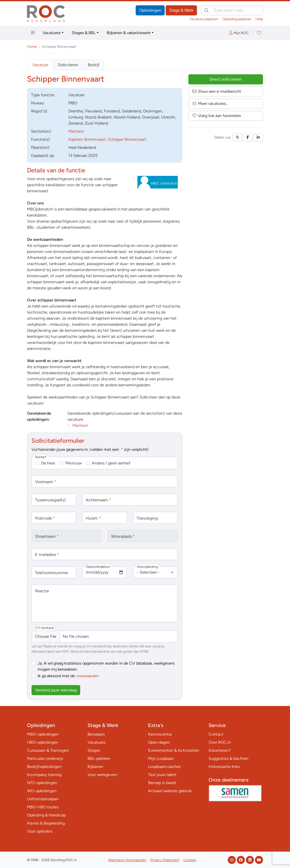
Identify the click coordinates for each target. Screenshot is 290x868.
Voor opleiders (40, 831)
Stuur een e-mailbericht (216, 91)
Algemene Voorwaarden (127, 860)
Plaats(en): (40, 147)
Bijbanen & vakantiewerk (129, 33)
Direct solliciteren (226, 79)
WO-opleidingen (42, 791)
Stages (94, 750)
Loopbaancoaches (164, 767)
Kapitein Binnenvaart (87, 139)
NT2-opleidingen (42, 783)
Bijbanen (95, 767)
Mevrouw (74, 463)
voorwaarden (87, 676)
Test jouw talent (162, 775)
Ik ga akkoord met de (68, 676)
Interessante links (224, 767)
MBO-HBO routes (43, 807)
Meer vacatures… (210, 103)
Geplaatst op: (43, 156)
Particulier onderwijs (45, 758)
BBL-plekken (99, 758)
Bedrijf (94, 65)
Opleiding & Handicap (46, 815)
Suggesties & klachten (228, 758)
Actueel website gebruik (170, 791)
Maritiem (76, 131)
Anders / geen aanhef (111, 463)
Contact (216, 734)
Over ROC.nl (220, 742)
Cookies (190, 860)
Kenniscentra (160, 734)
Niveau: (38, 103)
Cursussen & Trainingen (48, 750)
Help (259, 19)
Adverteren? (220, 750)
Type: (43, 95)
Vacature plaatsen (204, 19)
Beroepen (96, 734)
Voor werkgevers (102, 775)
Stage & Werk (181, 10)
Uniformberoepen (43, 799)
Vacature (40, 65)
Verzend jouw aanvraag (56, 690)
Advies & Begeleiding (46, 823)
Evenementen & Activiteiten (174, 750)
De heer (48, 463)
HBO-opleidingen (43, 742)
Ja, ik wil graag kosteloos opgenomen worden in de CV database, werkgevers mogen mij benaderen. (106, 666)
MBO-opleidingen (43, 734)
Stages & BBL (84, 33)
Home (32, 47)
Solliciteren (68, 65)
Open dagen (159, 742)
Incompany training (44, 775)
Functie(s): (41, 139)
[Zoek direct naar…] (232, 10)
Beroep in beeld (162, 783)
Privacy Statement (165, 860)
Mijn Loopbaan (161, 758)
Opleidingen (150, 10)
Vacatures (52, 33)
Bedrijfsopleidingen (44, 767)
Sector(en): (41, 131)
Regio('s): (39, 111)
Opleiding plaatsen (237, 19)
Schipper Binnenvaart (127, 139)
